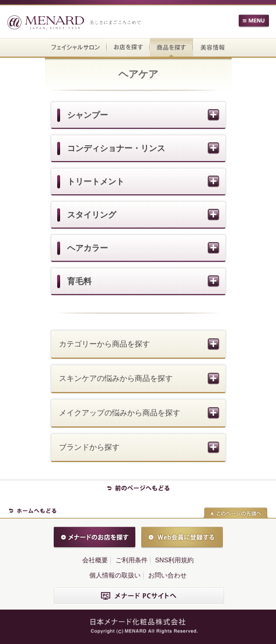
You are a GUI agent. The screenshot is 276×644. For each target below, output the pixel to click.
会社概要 (95, 560)
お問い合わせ (167, 575)
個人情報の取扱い (115, 575)
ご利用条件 (132, 560)
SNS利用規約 (175, 560)
